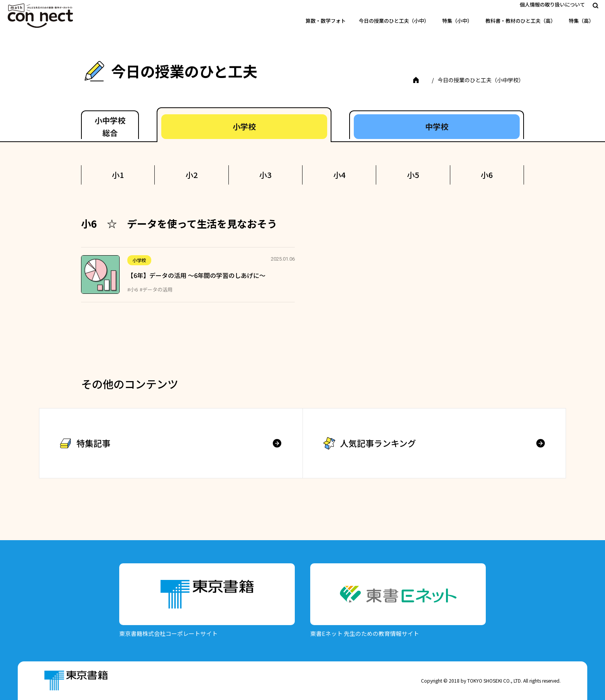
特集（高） (581, 21)
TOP (421, 80)
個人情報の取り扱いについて (552, 4)
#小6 (133, 289)
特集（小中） (457, 21)
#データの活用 (156, 289)
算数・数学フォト (326, 21)
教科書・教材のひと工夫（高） (521, 21)
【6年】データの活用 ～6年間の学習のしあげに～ (196, 275)
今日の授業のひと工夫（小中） (394, 21)
